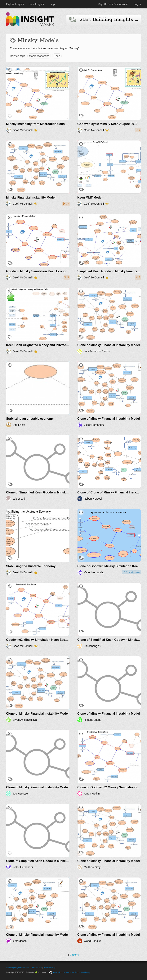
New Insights (37, 4)
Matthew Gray (92, 867)
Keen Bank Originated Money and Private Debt (40, 345)
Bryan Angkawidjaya (25, 720)
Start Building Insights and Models (105, 19)
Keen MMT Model (90, 197)
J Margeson (20, 941)
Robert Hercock (93, 499)
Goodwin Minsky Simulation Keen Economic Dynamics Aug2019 (53, 271)
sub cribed (19, 499)
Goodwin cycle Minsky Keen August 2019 (107, 124)
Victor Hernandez (94, 425)
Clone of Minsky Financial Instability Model (109, 345)
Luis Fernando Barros (97, 351)
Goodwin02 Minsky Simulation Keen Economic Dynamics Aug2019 (55, 640)
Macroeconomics (39, 56)
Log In (137, 4)
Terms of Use (36, 968)
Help (52, 4)
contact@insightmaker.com (18, 968)
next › (76, 955)
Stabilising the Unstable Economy (31, 566)
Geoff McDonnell (23, 130)
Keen (57, 56)
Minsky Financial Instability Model (31, 197)
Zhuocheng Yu (92, 646)
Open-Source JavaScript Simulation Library (72, 972)
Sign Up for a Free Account (113, 4)
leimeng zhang (93, 720)
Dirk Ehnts (19, 425)
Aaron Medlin (92, 794)
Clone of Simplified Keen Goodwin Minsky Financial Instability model (56, 492)
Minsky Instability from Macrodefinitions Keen (40, 124)
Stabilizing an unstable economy (30, 419)
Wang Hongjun (93, 941)
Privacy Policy (49, 968)
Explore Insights (15, 4)
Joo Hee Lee (20, 794)
